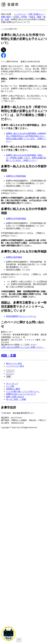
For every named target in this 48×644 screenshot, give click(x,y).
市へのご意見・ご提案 (16, 399)
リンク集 (10, 386)
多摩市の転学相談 (14, 257)
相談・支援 (8, 355)
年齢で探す (6, 17)
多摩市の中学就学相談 (16, 219)
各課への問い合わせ (15, 397)
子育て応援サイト (36, 14)
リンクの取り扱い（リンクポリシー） (23, 391)
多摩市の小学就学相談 (16, 176)
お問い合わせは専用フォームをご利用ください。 (23, 347)
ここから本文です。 (10, 29)
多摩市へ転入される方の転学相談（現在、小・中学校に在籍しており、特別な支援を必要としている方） (26, 158)
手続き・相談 (35, 17)
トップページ (20, 14)
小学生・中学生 (20, 17)
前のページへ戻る (14, 363)
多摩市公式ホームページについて (21, 394)
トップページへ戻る (15, 366)
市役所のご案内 (13, 389)
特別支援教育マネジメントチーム (21, 316)
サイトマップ (12, 384)
